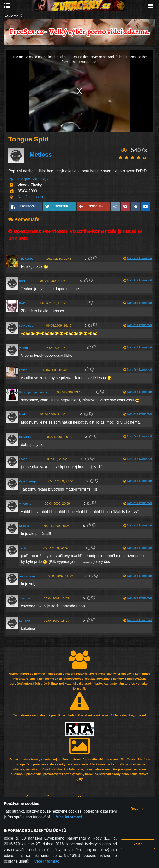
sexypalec (26, 326)
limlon (23, 370)
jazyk (44, 179)
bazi (22, 281)
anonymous (27, 576)
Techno (24, 548)
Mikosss (25, 526)
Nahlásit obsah (30, 197)
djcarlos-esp (28, 481)
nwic (22, 303)
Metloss (41, 155)
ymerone (25, 348)
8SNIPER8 (27, 437)
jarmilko (25, 621)
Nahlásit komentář (139, 258)
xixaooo (25, 598)
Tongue (24, 179)
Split (35, 179)
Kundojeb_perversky (33, 392)
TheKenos (26, 259)
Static (23, 459)
